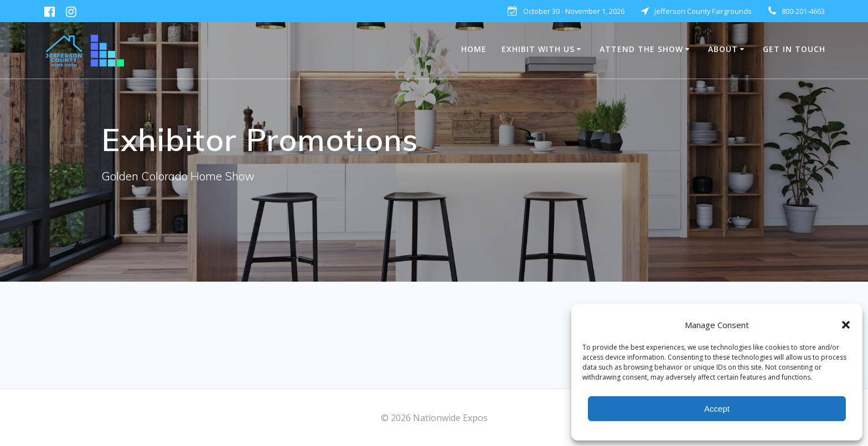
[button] (846, 325)
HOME (474, 49)
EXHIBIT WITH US (538, 49)
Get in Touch (794, 49)
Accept (717, 409)
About (723, 49)
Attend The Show (641, 49)
